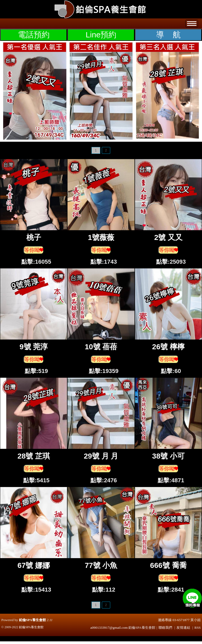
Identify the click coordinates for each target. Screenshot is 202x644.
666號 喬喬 (168, 565)
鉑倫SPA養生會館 (32, 620)
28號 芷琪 (34, 456)
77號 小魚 (101, 565)
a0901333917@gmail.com (109, 628)
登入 (168, 3)
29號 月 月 (101, 456)
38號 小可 (168, 456)
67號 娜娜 (34, 565)
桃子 (34, 237)
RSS (198, 628)
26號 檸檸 (168, 347)
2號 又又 (168, 237)
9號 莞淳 (34, 347)
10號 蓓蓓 (101, 347)
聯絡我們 (165, 628)
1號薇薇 (101, 237)
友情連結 (183, 628)
